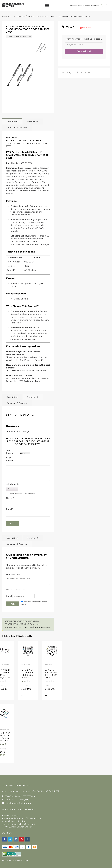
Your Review (10, 459)
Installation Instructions (15, 821)
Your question (14, 575)
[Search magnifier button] (102, 5)
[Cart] (107, 6)
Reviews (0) (33, 121)
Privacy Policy (11, 815)
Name (10, 498)
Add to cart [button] (23, 695)
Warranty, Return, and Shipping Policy (23, 818)
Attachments (13, 484)
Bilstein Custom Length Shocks (19, 824)
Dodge (12, 16)
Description (12, 121)
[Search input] (84, 5)
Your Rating (9, 452)
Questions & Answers (17, 127)
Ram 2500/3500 (24, 16)
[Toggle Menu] (47, 5)
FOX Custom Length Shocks (18, 827)
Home (5, 16)
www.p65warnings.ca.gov (38, 627)
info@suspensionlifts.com (18, 803)
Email (10, 509)
